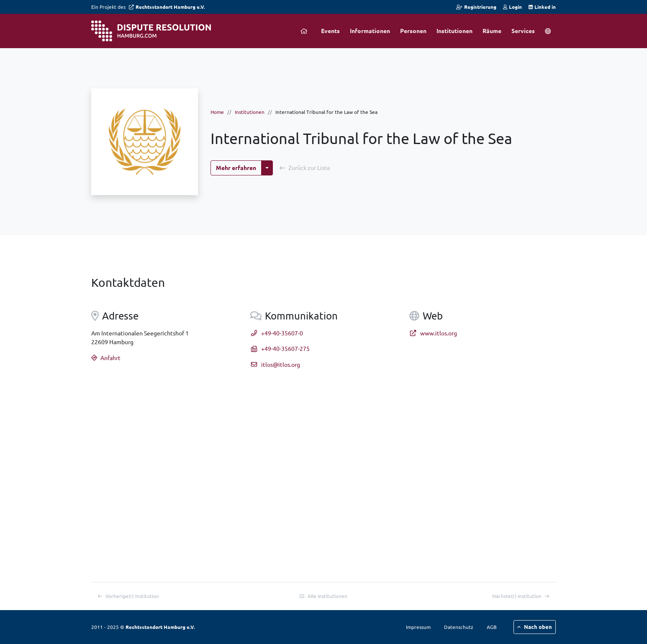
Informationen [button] (370, 31)
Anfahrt (106, 358)
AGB (492, 627)
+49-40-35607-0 (277, 333)
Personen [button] (413, 31)
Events (330, 31)
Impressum (418, 627)
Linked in (542, 7)
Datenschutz (459, 627)
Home (217, 112)
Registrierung (476, 7)
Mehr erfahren (236, 167)
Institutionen (454, 31)
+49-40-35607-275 (280, 348)
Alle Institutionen (324, 596)
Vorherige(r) (128, 596)
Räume (492, 31)
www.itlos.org (433, 333)
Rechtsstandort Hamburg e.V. (167, 7)
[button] (548, 31)
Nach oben (535, 627)
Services (523, 31)
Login (512, 7)
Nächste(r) (521, 596)
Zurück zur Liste (305, 167)
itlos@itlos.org (275, 364)
